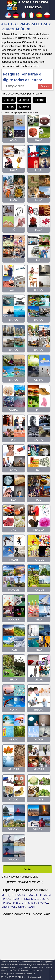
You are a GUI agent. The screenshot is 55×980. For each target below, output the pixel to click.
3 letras (24, 100)
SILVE (35, 899)
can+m (21, 907)
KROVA (16, 895)
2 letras (9, 100)
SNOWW (43, 903)
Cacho (5, 907)
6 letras (24, 107)
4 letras (39, 100)
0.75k (30, 895)
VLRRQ (6, 895)
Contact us (30, 974)
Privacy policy (6, 974)
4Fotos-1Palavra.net (29, 977)
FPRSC (6, 899)
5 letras (9, 107)
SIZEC (38, 895)
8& (24, 895)
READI (16, 899)
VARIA (47, 895)
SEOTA (44, 899)
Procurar (45, 86)
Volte (28, 869)
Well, (13, 907)
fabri (34, 903)
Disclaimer (19, 974)
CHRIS (26, 903)
